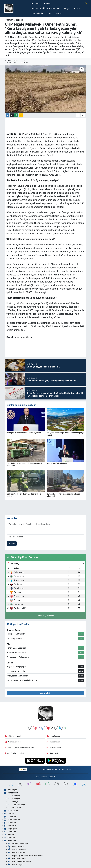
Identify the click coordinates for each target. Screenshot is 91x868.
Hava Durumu (53, 736)
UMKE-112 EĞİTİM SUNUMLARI (46, 8)
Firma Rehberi (13, 820)
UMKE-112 (48, 3)
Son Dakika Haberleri (14, 753)
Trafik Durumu (53, 742)
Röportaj (10, 826)
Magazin (59, 13)
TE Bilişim (52, 777)
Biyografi (10, 829)
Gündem (35, 3)
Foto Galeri (11, 811)
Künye (77, 8)
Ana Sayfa (10, 790)
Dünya (13, 802)
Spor (49, 13)
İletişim (67, 8)
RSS (23, 769)
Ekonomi (14, 799)
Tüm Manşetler (54, 747)
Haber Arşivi (53, 753)
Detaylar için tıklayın (46, 615)
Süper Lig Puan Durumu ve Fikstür (19, 747)
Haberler (9, 20)
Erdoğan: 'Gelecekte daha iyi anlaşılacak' (24, 433)
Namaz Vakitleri (13, 742)
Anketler (10, 832)
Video (9, 814)
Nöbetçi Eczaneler (14, 736)
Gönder (12, 543)
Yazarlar (10, 817)
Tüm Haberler (37, 13)
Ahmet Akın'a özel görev (57, 463)
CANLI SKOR (46, 693)
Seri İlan (10, 823)
